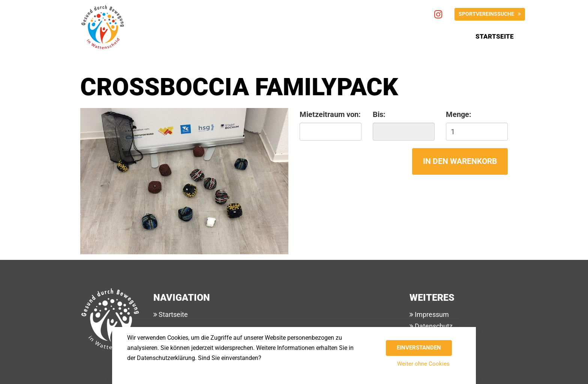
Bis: (379, 114)
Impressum (431, 314)
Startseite (495, 36)
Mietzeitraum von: (330, 114)
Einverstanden (419, 348)
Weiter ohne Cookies (423, 364)
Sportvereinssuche (486, 14)
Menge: (459, 114)
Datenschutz (433, 326)
